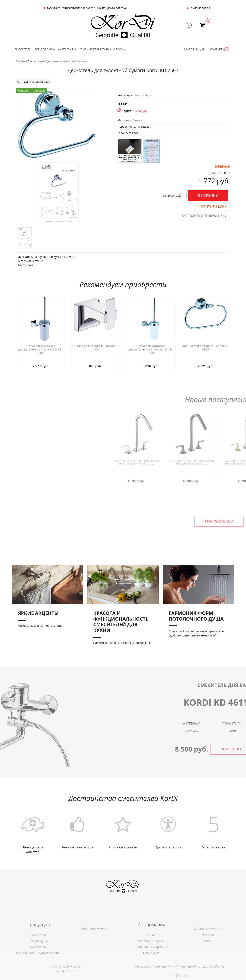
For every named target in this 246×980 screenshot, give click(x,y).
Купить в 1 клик (213, 207)
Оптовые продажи (151, 958)
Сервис (208, 958)
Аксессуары (67, 49)
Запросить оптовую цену (204, 216)
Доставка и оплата (208, 946)
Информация (194, 49)
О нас (151, 952)
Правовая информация (151, 964)
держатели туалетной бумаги (67, 61)
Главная (21, 61)
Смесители (23, 49)
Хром (127, 111)
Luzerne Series (143, 95)
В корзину (208, 195)
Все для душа (45, 49)
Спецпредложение (95, 946)
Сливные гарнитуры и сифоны (102, 49)
